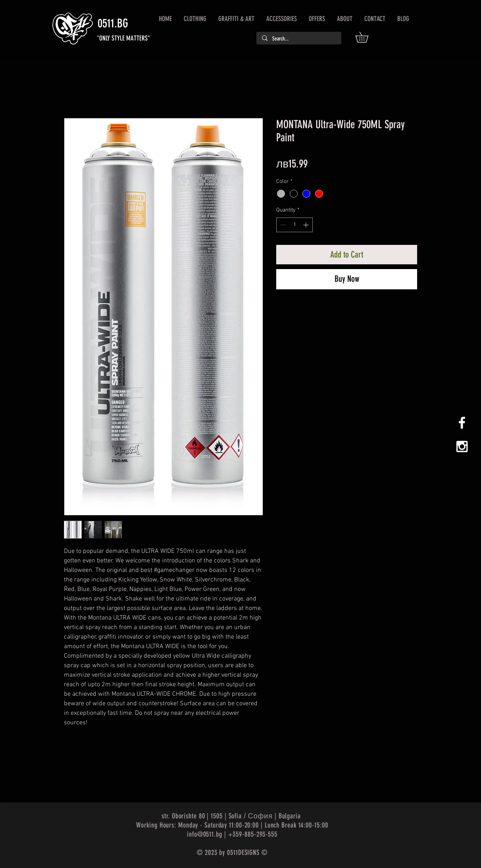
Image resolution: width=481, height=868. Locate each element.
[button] (367, 37)
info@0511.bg (205, 834)
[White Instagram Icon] (462, 447)
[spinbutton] (294, 225)
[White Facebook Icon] (462, 423)
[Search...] (298, 39)
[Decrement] (282, 225)
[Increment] (307, 225)
